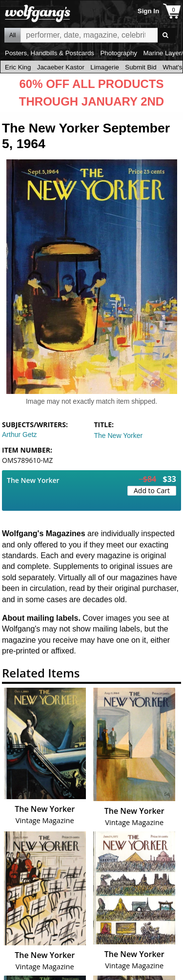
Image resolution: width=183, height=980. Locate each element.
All (12, 35)
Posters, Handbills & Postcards (50, 53)
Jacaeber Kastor (61, 67)
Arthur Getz (20, 435)
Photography (119, 53)
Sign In (148, 11)
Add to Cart (152, 490)
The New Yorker (119, 436)
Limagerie (105, 67)
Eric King (18, 67)
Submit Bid (141, 67)
